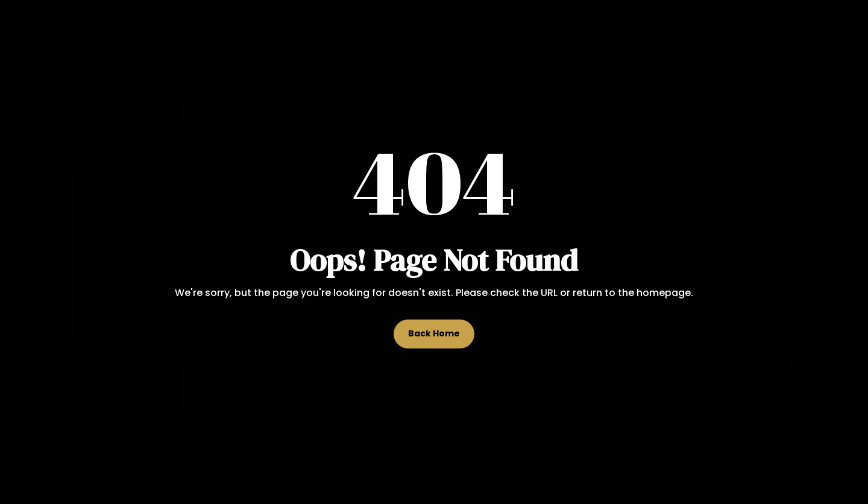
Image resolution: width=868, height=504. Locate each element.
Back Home (434, 333)
